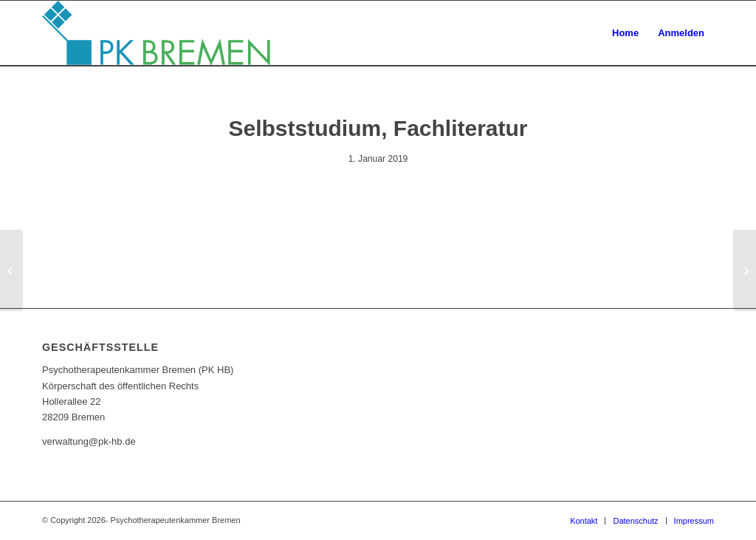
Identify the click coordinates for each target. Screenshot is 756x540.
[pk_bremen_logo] (156, 33)
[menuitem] (625, 33)
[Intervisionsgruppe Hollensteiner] (11, 270)
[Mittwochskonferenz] (745, 270)
